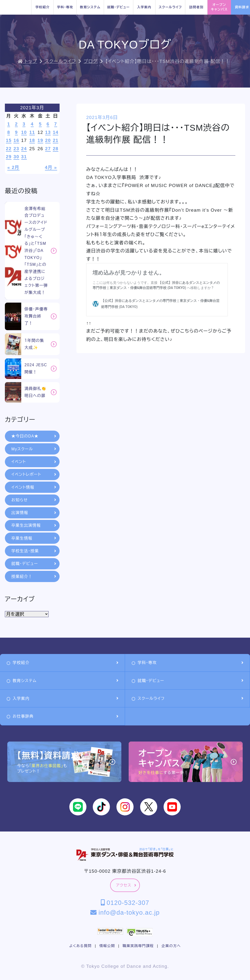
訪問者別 (196, 7)
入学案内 (144, 7)
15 (9, 140)
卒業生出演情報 (34, 525)
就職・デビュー (118, 7)
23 (16, 149)
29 (9, 157)
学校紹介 (42, 7)
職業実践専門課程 (138, 946)
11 (32, 132)
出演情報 (34, 513)
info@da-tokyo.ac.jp (125, 912)
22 (9, 149)
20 (48, 140)
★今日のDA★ (34, 436)
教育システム (90, 7)
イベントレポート (34, 474)
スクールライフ (170, 7)
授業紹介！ (34, 577)
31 (24, 157)
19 (40, 140)
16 (16, 140)
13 (48, 132)
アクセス (126, 885)
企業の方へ (171, 946)
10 (24, 132)
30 (16, 157)
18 (32, 140)
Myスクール (34, 449)
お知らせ (34, 500)
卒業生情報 (34, 538)
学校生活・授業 (34, 551)
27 (48, 149)
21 (56, 140)
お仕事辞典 (62, 716)
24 (24, 149)
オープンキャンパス (219, 7)
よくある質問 (80, 946)
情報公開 (107, 946)
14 (56, 132)
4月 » (51, 167)
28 (56, 149)
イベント (34, 462)
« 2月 (13, 167)
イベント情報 (34, 487)
